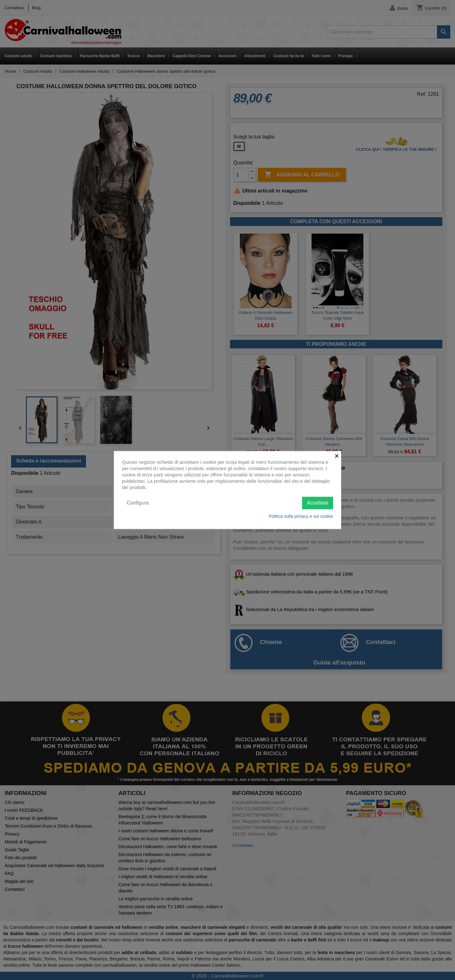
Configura (138, 503)
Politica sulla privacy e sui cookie (301, 516)
